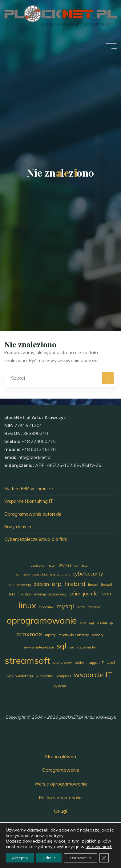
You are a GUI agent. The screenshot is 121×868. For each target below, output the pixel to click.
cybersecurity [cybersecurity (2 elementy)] (88, 574)
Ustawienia (81, 858)
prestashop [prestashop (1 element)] (105, 622)
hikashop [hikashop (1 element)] (24, 594)
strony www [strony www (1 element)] (62, 663)
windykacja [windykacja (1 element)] (24, 676)
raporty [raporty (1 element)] (50, 635)
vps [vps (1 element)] (10, 676)
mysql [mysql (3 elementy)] (65, 606)
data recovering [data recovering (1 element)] (19, 585)
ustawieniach (99, 847)
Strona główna (60, 757)
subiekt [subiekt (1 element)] (80, 663)
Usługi (60, 811)
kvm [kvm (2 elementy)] (106, 594)
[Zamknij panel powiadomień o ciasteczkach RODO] (104, 858)
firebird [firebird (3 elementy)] (75, 584)
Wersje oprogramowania (61, 784)
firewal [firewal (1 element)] (93, 585)
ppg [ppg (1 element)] (91, 622)
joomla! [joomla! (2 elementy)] (91, 594)
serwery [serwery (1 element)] (98, 635)
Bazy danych (18, 527)
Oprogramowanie (61, 770)
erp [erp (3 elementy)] (57, 584)
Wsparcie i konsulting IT (29, 501)
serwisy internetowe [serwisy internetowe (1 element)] (39, 647)
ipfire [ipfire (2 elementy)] (75, 594)
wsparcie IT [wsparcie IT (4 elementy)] (93, 675)
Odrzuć (49, 858)
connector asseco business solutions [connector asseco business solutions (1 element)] (43, 574)
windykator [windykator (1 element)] (44, 676)
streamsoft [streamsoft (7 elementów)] (27, 660)
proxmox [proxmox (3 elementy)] (29, 634)
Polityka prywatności (61, 798)
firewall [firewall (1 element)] (107, 585)
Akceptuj (20, 858)
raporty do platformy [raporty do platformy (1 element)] (74, 635)
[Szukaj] (108, 378)
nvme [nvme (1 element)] (81, 607)
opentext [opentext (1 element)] (94, 607)
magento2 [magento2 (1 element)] (46, 607)
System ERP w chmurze (29, 489)
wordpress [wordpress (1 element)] (63, 676)
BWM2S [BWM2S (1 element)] (65, 565)
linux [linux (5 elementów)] (27, 605)
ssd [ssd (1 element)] (72, 647)
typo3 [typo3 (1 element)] (111, 663)
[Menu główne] (111, 46)
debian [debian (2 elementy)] (41, 584)
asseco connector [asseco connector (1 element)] (43, 565)
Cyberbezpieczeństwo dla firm (36, 539)
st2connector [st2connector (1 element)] (87, 647)
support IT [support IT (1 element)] (96, 663)
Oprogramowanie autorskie (33, 514)
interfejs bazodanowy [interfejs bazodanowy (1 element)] (50, 594)
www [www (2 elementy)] (60, 686)
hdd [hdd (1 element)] (12, 594)
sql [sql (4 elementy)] (62, 646)
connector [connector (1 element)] (81, 565)
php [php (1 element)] (83, 622)
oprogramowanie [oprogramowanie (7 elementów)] (42, 620)
